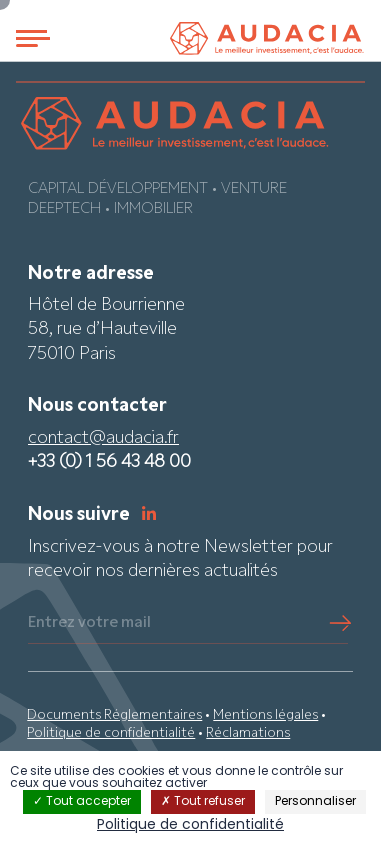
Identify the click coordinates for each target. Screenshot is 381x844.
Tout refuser (203, 802)
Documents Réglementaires (114, 715)
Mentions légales (265, 715)
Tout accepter (82, 802)
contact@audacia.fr (103, 438)
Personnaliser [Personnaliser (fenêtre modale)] (315, 802)
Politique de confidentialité (111, 733)
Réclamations (248, 733)
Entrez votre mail (89, 623)
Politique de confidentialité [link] (190, 825)
